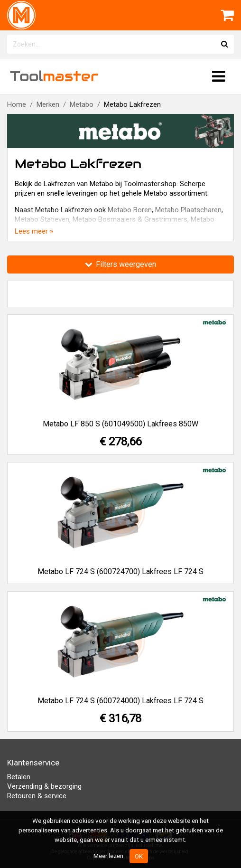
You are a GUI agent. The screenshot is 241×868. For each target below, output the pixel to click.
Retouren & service (37, 796)
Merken (48, 104)
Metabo (82, 104)
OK (139, 856)
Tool (54, 76)
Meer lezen (108, 856)
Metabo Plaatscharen (188, 210)
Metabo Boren (130, 210)
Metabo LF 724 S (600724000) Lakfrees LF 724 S (120, 701)
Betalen (19, 777)
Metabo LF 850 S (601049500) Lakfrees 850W (120, 424)
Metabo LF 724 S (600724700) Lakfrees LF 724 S (120, 571)
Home (17, 104)
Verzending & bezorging (44, 786)
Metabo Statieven (42, 219)
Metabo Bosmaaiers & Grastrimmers (130, 219)
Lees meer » (34, 231)
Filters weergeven (120, 264)
